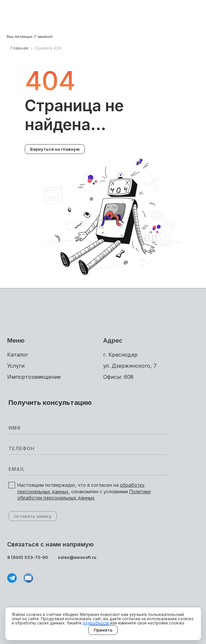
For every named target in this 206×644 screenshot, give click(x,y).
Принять (103, 630)
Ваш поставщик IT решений (30, 37)
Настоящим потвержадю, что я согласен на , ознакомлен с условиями (84, 491)
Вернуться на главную (55, 149)
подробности (96, 623)
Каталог (18, 355)
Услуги (16, 366)
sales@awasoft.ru (77, 557)
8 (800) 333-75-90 (28, 557)
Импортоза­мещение (34, 377)
